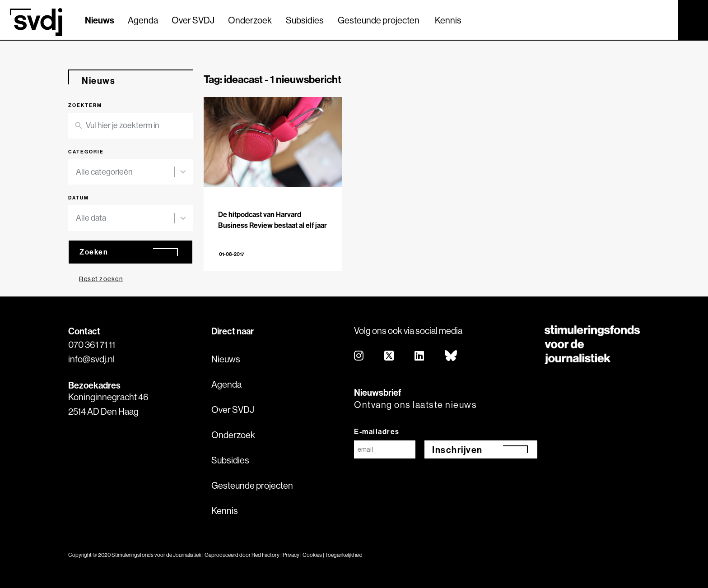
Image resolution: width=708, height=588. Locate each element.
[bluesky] (451, 356)
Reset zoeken (101, 279)
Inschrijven (457, 450)
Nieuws (100, 20)
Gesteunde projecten (379, 20)
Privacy (291, 555)
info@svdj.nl (91, 359)
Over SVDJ (193, 20)
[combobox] (125, 172)
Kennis (448, 20)
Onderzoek (250, 20)
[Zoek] (663, 19)
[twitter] (389, 356)
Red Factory (265, 555)
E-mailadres (377, 431)
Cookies (312, 555)
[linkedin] (420, 356)
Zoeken (94, 252)
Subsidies (305, 20)
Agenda (143, 20)
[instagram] (359, 356)
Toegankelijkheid (344, 555)
